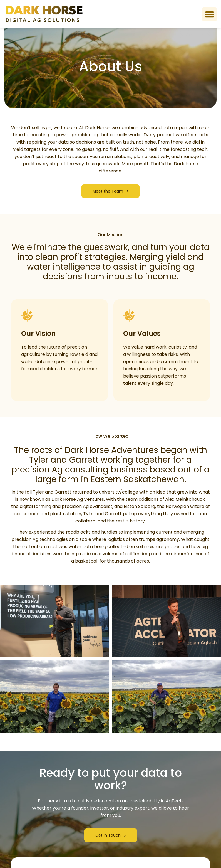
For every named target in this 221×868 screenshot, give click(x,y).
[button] (209, 14)
